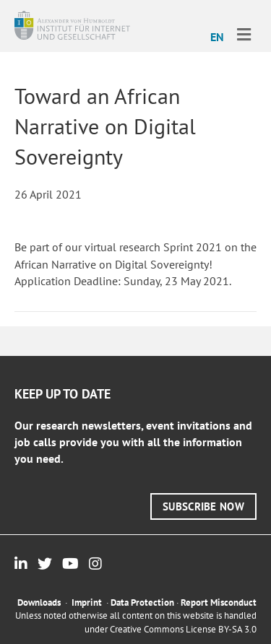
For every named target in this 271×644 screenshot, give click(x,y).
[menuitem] (217, 36)
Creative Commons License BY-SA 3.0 (183, 629)
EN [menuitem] (217, 37)
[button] (203, 506)
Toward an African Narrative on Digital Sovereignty (105, 126)
